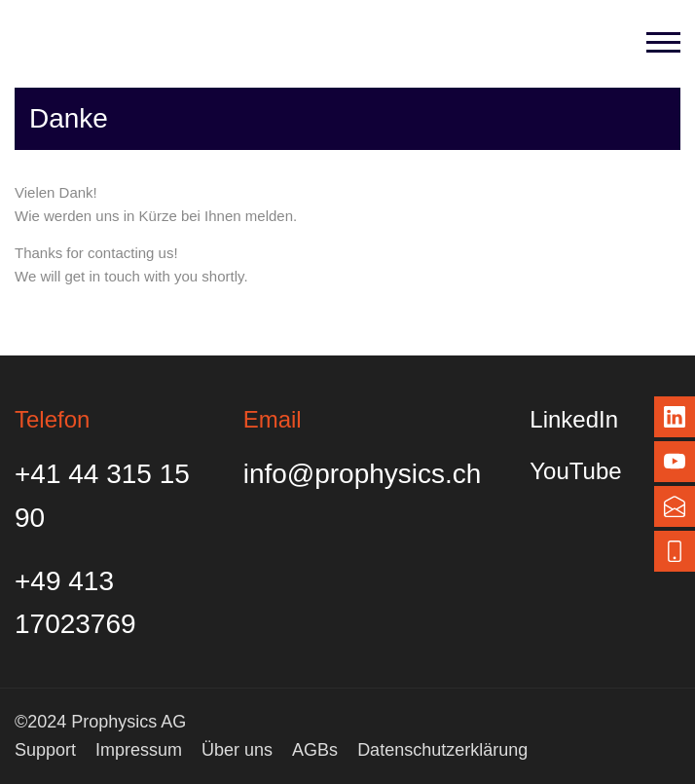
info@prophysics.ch (363, 474)
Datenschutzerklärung (442, 750)
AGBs (315, 750)
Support (45, 750)
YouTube (575, 471)
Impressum (139, 750)
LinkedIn (574, 419)
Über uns (237, 750)
